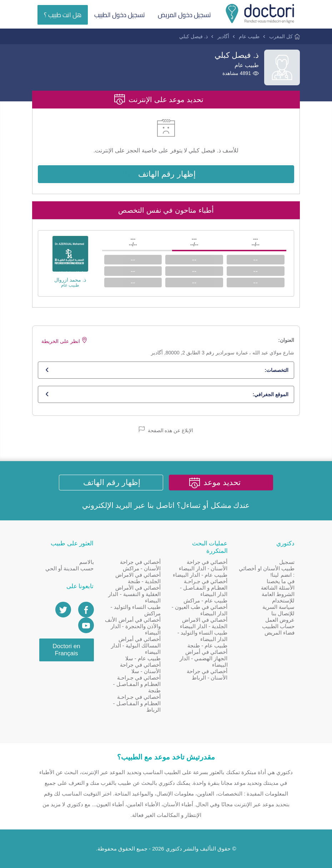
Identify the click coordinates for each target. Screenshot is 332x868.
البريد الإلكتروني (107, 505)
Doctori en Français (66, 650)
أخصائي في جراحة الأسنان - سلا (140, 668)
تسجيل (287, 562)
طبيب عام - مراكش (206, 600)
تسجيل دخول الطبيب (120, 15)
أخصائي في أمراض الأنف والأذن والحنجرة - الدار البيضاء (133, 626)
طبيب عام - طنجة (208, 645)
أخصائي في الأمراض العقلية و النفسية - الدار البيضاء (134, 594)
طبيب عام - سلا (143, 658)
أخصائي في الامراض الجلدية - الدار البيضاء (204, 623)
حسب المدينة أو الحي (70, 568)
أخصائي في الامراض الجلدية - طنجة (138, 578)
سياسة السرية (278, 607)
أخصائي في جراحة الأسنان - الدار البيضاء (203, 565)
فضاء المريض (280, 633)
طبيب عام (249, 36)
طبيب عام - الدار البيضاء (200, 575)
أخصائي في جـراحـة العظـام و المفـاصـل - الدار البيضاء (204, 588)
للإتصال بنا (283, 613)
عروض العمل (280, 620)
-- (255, 260)
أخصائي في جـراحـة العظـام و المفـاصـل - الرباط (137, 703)
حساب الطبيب (278, 626)
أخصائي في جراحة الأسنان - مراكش (140, 565)
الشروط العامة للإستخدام (278, 597)
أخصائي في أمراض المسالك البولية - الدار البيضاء (136, 645)
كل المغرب (281, 36)
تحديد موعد (222, 482)
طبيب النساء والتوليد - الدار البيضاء (203, 636)
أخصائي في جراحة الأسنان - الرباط (207, 674)
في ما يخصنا (281, 581)
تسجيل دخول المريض (184, 15)
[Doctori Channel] (86, 625)
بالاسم (87, 562)
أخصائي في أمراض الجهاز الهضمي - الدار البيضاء (204, 658)
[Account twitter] (63, 610)
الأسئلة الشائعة (278, 588)
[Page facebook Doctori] (86, 610)
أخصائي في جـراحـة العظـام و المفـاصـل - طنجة (137, 684)
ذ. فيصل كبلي (193, 36)
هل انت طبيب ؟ (63, 15)
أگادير (223, 36)
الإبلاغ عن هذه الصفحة (166, 430)
